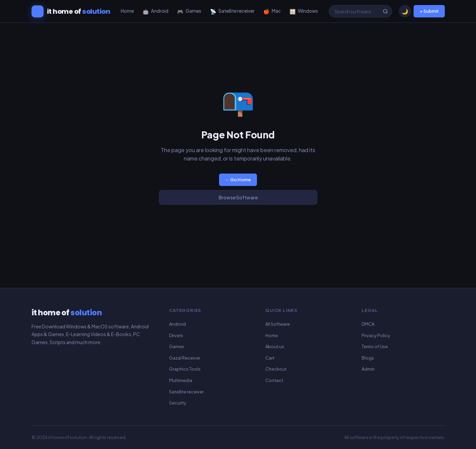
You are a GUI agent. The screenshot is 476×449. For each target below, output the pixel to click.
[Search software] (360, 11)
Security (178, 403)
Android (177, 324)
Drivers (176, 335)
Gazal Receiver (185, 358)
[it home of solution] (71, 11)
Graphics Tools (185, 369)
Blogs (368, 358)
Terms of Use (375, 346)
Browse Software (238, 197)
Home (272, 335)
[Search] (385, 11)
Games (177, 346)
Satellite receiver (186, 392)
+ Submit (429, 11)
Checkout (276, 369)
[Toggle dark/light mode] (405, 11)
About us (275, 346)
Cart (270, 358)
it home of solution (68, 437)
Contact (274, 380)
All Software (278, 324)
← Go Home (238, 180)
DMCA (368, 324)
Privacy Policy (376, 335)
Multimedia (181, 380)
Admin (368, 369)
